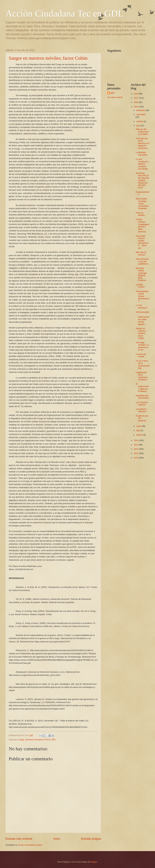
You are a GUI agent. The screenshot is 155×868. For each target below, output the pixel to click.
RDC (54, 740)
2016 (136, 102)
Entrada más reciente (19, 839)
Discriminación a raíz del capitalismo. (142, 261)
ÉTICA (47, 740)
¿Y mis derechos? (142, 306)
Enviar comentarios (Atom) (30, 845)
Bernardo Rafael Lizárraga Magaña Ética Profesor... (142, 274)
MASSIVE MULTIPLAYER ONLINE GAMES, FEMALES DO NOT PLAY (142, 180)
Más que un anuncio (141, 253)
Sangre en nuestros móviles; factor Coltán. (49, 58)
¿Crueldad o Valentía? (141, 410)
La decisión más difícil (141, 154)
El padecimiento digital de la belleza (142, 388)
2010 (136, 458)
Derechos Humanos (34, 740)
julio (138, 126)
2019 (136, 94)
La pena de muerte (141, 355)
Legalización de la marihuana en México (142, 376)
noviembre (141, 114)
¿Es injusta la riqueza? (142, 403)
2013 (136, 445)
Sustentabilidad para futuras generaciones (142, 296)
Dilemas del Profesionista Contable (142, 132)
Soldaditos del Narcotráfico (142, 397)
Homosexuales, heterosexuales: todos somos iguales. (142, 318)
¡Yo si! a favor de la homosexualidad (143, 364)
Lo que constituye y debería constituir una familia (142, 164)
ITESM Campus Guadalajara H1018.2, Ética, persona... (142, 226)
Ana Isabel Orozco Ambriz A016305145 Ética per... (142, 242)
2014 (136, 440)
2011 (136, 453)
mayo (139, 426)
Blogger (94, 862)
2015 (136, 107)
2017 (136, 98)
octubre (140, 121)
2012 (136, 449)
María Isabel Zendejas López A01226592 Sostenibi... (142, 204)
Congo (21, 740)
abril (138, 430)
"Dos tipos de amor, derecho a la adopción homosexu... (142, 143)
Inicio (57, 839)
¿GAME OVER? (140, 286)
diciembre (141, 110)
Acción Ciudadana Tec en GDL (65, 13)
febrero (140, 435)
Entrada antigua (91, 839)
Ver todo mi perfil (115, 97)
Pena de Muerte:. (141, 214)
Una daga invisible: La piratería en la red (142, 346)
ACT (112, 93)
